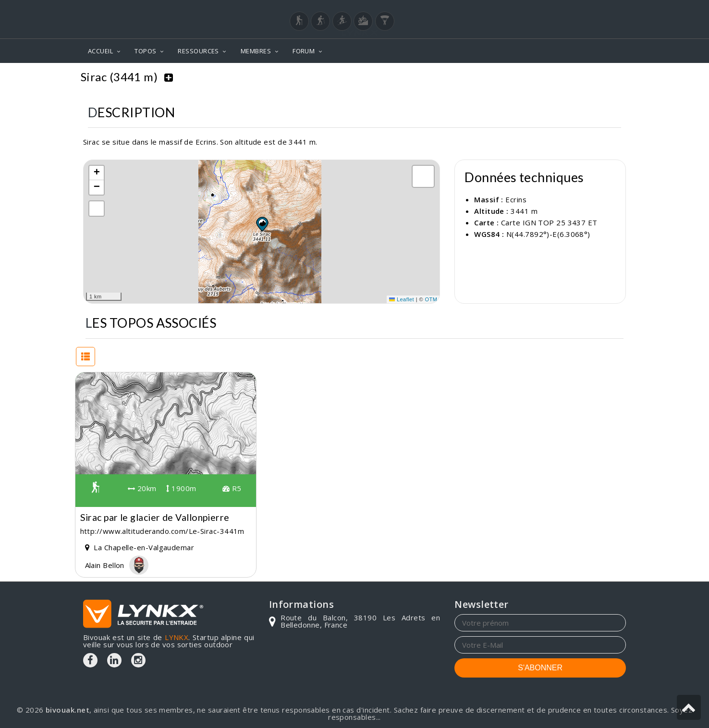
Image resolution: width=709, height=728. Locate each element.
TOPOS (145, 51)
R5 (232, 487)
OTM (431, 298)
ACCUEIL (100, 51)
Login (578, 9)
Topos (545, 77)
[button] (262, 223)
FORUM (304, 51)
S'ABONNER (540, 667)
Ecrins (581, 77)
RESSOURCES (198, 51)
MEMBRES (256, 51)
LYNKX (177, 636)
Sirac (614, 77)
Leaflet (402, 298)
